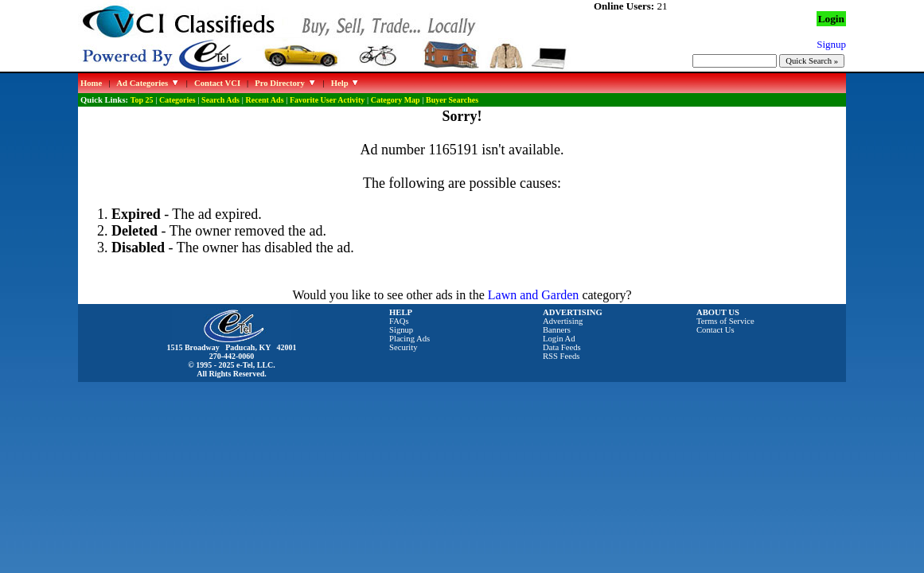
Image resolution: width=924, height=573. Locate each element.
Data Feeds (562, 347)
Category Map (396, 100)
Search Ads (220, 100)
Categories (177, 100)
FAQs (399, 321)
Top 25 (142, 100)
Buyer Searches (452, 100)
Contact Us (715, 330)
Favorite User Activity (327, 100)
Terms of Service (725, 321)
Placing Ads (409, 339)
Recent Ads (264, 100)
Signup (401, 330)
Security (404, 347)
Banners (557, 330)
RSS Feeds (561, 356)
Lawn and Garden (534, 295)
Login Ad (559, 339)
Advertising (563, 321)
